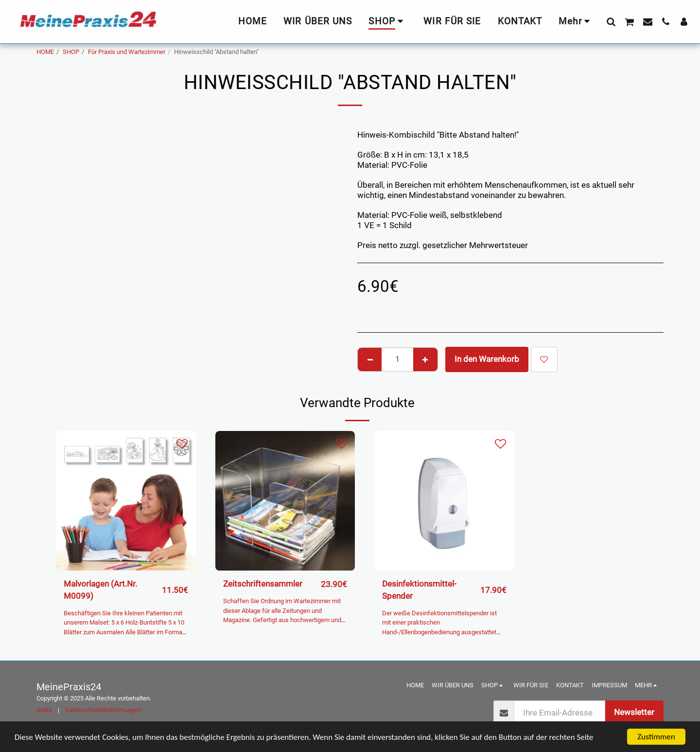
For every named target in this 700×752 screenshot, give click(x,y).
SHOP (71, 52)
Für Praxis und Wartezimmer (127, 52)
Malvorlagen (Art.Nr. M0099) (100, 590)
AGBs (44, 710)
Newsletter (634, 712)
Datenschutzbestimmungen (103, 710)
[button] (611, 21)
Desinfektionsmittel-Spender (419, 590)
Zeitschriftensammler (263, 584)
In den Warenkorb (487, 359)
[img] (126, 501)
